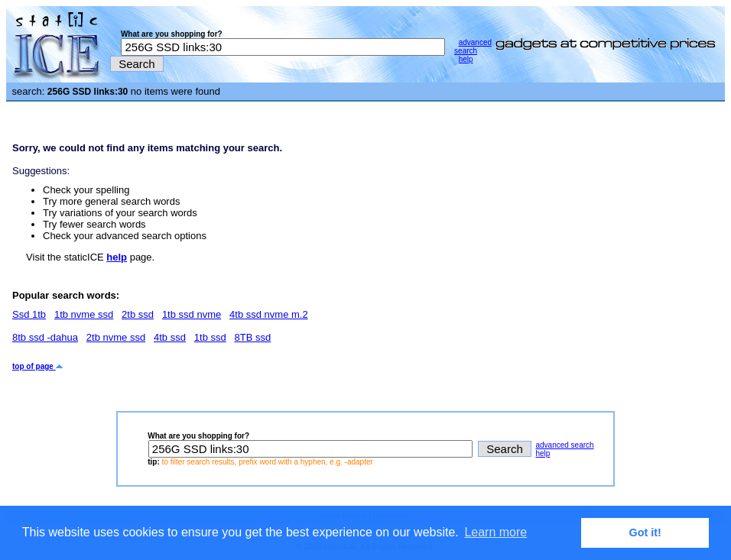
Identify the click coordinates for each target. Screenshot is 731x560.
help (466, 59)
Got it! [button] (645, 532)
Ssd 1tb (29, 314)
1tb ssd (210, 337)
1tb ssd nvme (192, 314)
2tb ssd (138, 314)
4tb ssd (170, 337)
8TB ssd (253, 337)
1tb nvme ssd (84, 314)
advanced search (473, 47)
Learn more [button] (495, 532)
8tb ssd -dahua (45, 337)
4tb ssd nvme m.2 (269, 314)
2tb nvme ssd (116, 337)
